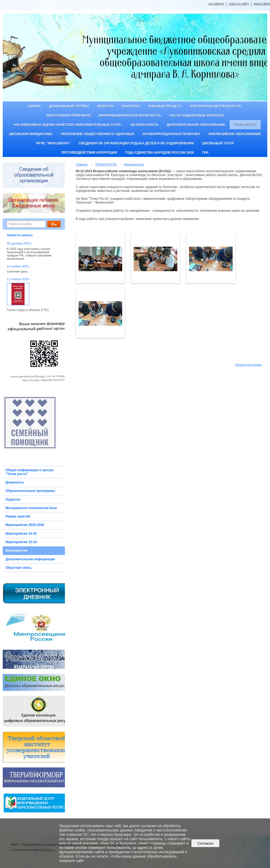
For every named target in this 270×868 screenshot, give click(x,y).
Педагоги (13, 500)
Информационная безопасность (130, 116)
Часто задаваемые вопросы (197, 116)
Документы (15, 482)
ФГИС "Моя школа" (53, 143)
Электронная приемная (68, 116)
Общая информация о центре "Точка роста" (29, 472)
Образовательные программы (30, 491)
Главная (82, 164)
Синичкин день (17, 271)
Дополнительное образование (196, 125)
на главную (216, 4)
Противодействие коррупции (89, 153)
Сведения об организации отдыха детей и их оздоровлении (136, 143)
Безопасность (145, 125)
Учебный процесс (165, 106)
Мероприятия (16, 551)
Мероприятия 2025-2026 (25, 525)
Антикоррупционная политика (171, 134)
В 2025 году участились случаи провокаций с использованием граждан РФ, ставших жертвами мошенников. (29, 254)
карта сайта (262, 4)
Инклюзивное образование (235, 134)
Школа (35, 106)
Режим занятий (18, 516)
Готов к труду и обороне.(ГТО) (28, 310)
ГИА (205, 153)
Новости (105, 106)
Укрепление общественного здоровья (97, 134)
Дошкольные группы (69, 106)
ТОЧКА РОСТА (245, 125)
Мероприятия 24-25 (21, 534)
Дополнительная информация (30, 559)
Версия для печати (249, 365)
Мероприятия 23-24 (21, 542)
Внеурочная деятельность (216, 106)
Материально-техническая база (31, 508)
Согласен (205, 843)
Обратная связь (18, 568)
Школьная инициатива (31, 134)
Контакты (131, 106)
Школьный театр (218, 143)
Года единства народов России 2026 (160, 153)
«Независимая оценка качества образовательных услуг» (68, 125)
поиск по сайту (239, 4)
